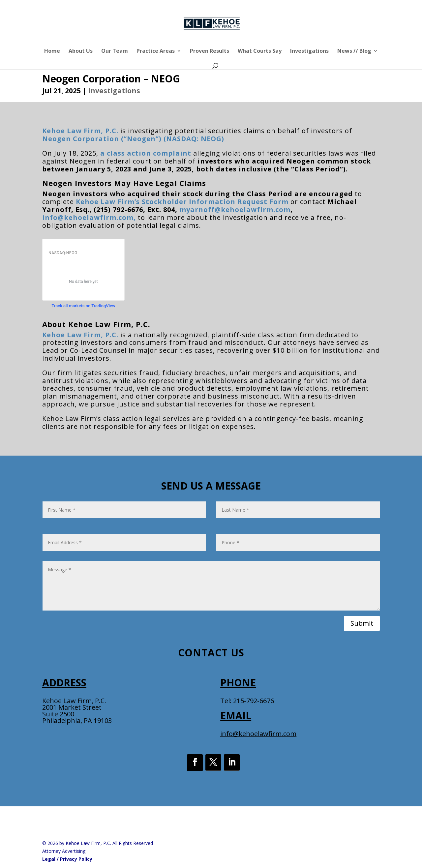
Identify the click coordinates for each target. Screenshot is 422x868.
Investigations (309, 51)
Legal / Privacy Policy (67, 859)
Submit (362, 623)
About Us (81, 51)
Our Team (115, 51)
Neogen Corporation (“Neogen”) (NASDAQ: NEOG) (133, 139)
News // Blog (354, 51)
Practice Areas (156, 51)
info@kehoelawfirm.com (258, 734)
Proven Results (210, 51)
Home (52, 51)
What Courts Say (260, 51)
